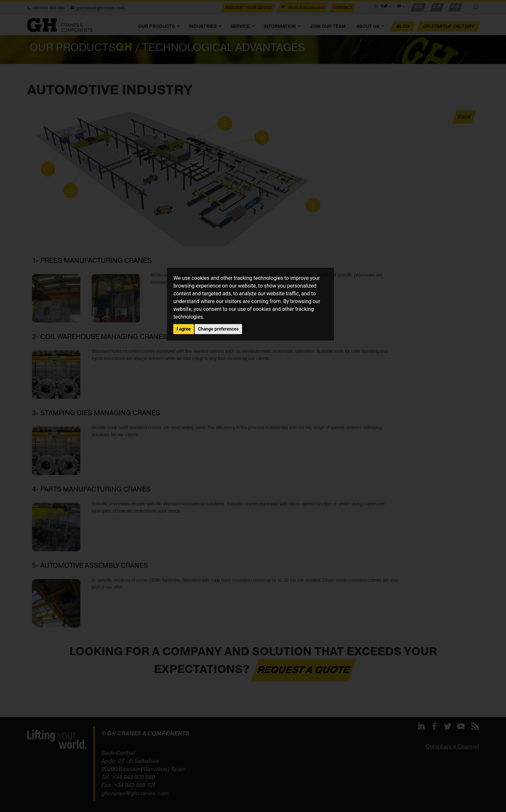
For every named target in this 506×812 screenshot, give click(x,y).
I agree (183, 329)
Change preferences (218, 329)
